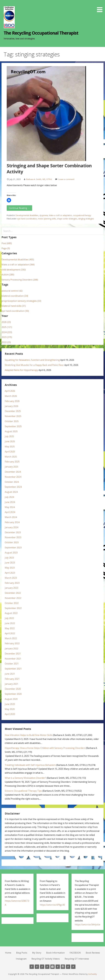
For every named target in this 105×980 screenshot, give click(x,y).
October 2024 (12, 482)
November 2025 (13, 416)
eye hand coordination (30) (15, 311)
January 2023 (11, 588)
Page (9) (6, 248)
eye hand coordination (27, 219)
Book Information (55, 953)
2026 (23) (6, 322)
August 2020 (11, 699)
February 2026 (12, 401)
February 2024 (12, 522)
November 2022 (13, 598)
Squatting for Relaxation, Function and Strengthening (32, 360)
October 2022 (12, 603)
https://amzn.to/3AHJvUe (87, 925)
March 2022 (11, 638)
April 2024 (10, 512)
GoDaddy (92, 974)
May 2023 (10, 568)
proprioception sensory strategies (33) (21, 301)
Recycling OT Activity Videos (46, 959)
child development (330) (14, 270)
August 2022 (11, 613)
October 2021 (12, 664)
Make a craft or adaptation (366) (18, 265)
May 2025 (10, 447)
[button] (101, 7)
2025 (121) (7, 327)
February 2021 (12, 679)
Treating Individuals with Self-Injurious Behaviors (30, 765)
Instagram (21, 959)
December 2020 (13, 689)
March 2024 (11, 517)
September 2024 (13, 487)
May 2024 (10, 507)
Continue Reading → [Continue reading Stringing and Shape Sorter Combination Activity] (19, 208)
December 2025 (13, 411)
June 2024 (10, 502)
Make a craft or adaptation (60, 215)
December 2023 (13, 532)
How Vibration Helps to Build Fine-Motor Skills (29, 735)
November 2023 (13, 537)
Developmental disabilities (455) (18, 259)
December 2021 (13, 654)
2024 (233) (7, 332)
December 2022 (13, 593)
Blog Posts (22, 953)
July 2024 (9, 497)
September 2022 (13, 608)
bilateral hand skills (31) (14, 306)
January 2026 (11, 406)
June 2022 (10, 623)
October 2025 (12, 421)
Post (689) (7, 243)
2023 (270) (7, 337)
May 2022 (10, 628)
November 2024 (13, 477)
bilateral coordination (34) (15, 296)
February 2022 (12, 643)
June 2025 (10, 441)
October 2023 (12, 542)
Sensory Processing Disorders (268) (20, 280)
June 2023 (10, 563)
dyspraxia (44, 215)
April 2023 (10, 573)
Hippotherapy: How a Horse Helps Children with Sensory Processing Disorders (45, 748)
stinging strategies (86, 219)
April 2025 (10, 452)
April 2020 (10, 714)
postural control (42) (12, 291)
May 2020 (10, 709)
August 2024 (11, 492)
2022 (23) (6, 342)
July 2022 (9, 618)
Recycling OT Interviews (77, 959)
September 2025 (13, 426)
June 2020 (10, 704)
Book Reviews (93, 953)
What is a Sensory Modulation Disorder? (25, 778)
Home (8, 953)
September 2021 (13, 669)
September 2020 (13, 694)
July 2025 (9, 436)
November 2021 (13, 659)
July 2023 (9, 558)
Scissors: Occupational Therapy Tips (23, 791)
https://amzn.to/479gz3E (52, 905)
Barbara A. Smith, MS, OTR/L (39, 179)
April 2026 (10, 391)
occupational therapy (82, 215)
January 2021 (11, 684)
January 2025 (11, 467)
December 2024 (13, 472)
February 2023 (12, 583)
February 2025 (12, 462)
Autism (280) (8, 275)
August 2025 (11, 431)
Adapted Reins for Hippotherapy (21, 370)
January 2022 (11, 648)
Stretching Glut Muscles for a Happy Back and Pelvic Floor (34, 365)
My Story (37, 953)
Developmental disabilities (27, 215)
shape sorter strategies (67, 219)
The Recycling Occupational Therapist (41, 33)
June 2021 (10, 674)
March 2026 (11, 396)
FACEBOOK (75, 953)
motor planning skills (47, 219)
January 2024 (11, 527)
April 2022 (10, 633)
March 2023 (11, 578)
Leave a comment (66, 179)
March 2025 (11, 457)
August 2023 (11, 553)
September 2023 (13, 547)
